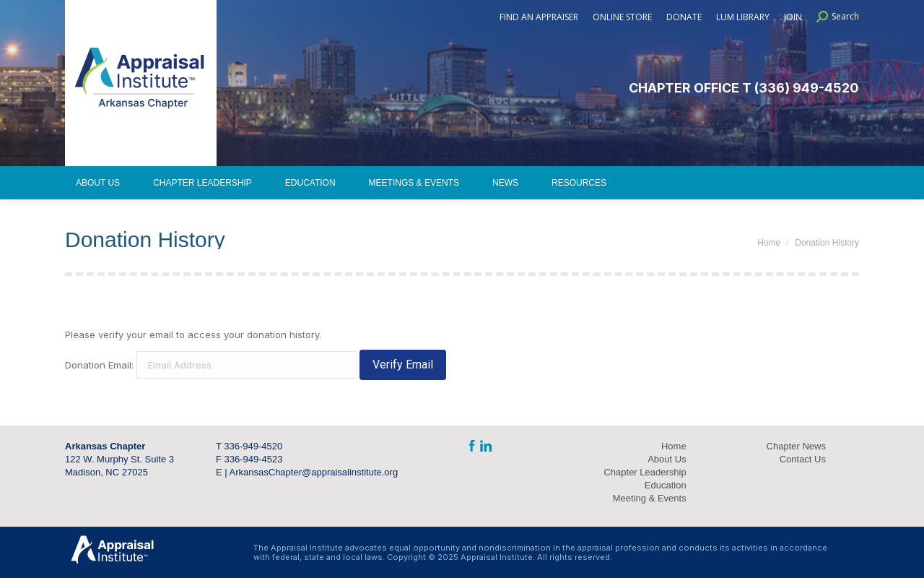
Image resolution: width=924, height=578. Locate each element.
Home (674, 446)
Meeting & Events (650, 498)
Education (666, 485)
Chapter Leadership (645, 472)
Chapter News (796, 446)
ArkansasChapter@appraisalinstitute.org (314, 472)
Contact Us (803, 459)
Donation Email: (99, 365)
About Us (667, 459)
